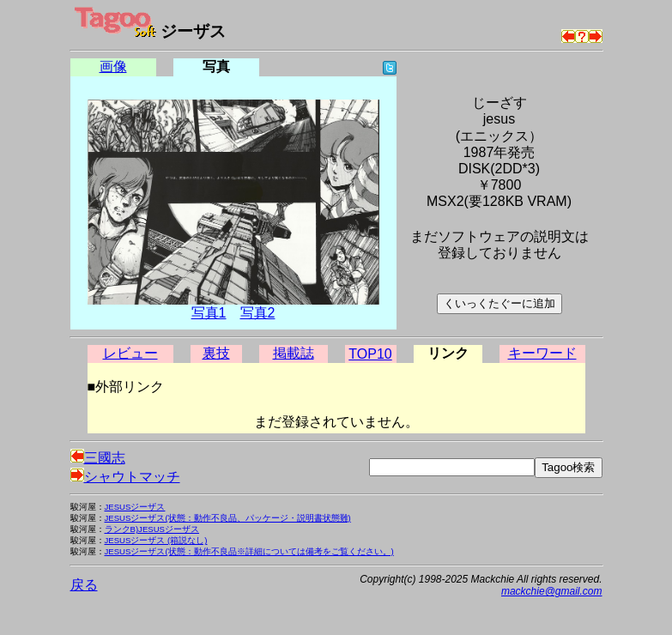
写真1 (209, 313)
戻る (84, 585)
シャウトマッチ (125, 477)
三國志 (98, 458)
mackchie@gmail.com (552, 591)
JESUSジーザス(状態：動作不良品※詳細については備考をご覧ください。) (249, 551)
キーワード (542, 353)
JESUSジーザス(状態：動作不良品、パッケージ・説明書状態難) (228, 518)
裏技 (216, 353)
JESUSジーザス (135, 507)
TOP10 (370, 354)
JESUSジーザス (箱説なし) (156, 540)
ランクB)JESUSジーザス (152, 529)
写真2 (258, 313)
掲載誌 (294, 353)
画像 (113, 67)
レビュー (130, 353)
